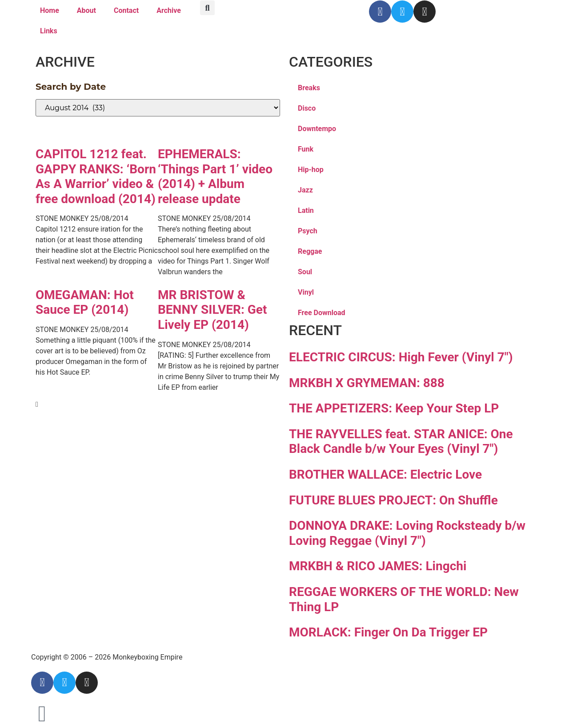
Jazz (305, 190)
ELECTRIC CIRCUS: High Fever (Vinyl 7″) (401, 357)
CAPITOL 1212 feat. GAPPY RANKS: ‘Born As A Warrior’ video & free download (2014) (96, 176)
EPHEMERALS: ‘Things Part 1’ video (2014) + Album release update (215, 176)
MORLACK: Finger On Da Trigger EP (388, 632)
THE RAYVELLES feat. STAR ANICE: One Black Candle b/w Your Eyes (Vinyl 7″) (401, 442)
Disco (307, 108)
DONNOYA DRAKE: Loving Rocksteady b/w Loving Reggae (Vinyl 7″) (407, 533)
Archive (169, 10)
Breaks (309, 88)
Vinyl (306, 292)
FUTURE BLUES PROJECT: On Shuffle (393, 500)
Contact (126, 10)
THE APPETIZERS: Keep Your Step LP (394, 408)
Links (49, 31)
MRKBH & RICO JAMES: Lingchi (378, 566)
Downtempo (317, 129)
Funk (306, 149)
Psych (308, 231)
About (86, 10)
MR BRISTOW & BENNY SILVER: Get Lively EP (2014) (212, 310)
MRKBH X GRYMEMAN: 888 (367, 383)
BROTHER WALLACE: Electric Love (385, 474)
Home (50, 10)
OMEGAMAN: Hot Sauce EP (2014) (85, 302)
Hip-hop (311, 170)
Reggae (310, 251)
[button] (207, 8)
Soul (305, 272)
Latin (306, 210)
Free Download (322, 313)
